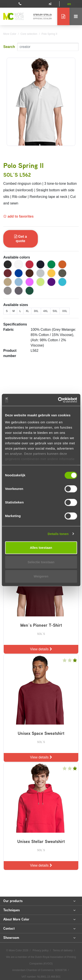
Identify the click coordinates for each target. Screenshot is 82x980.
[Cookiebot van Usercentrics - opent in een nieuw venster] (58, 400)
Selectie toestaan (41, 562)
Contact (39, 929)
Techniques (39, 910)
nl (50, 4)
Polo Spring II (49, 34)
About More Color (39, 919)
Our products (39, 901)
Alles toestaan (41, 548)
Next (79, 154)
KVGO (48, 964)
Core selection (29, 34)
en (69, 4)
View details (41, 649)
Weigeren (41, 576)
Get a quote (21, 239)
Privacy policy (41, 950)
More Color (10, 34)
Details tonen (58, 534)
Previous (3, 154)
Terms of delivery (63, 950)
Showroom (39, 938)
